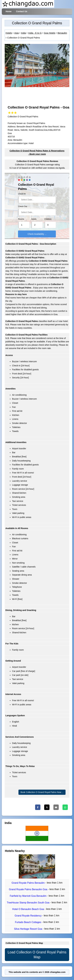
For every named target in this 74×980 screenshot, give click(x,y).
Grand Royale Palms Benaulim (28, 883)
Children (48, 219)
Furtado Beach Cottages (28, 922)
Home (9, 11)
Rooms (21, 219)
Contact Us (22, 11)
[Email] (56, 807)
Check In (22, 194)
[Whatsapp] (65, 807)
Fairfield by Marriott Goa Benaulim (28, 896)
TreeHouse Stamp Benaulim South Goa (28, 903)
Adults (34, 219)
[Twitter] (47, 807)
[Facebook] (38, 807)
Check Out (23, 206)
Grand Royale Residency (28, 916)
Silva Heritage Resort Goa (28, 929)
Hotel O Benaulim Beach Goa (28, 909)
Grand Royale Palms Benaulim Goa (28, 889)
